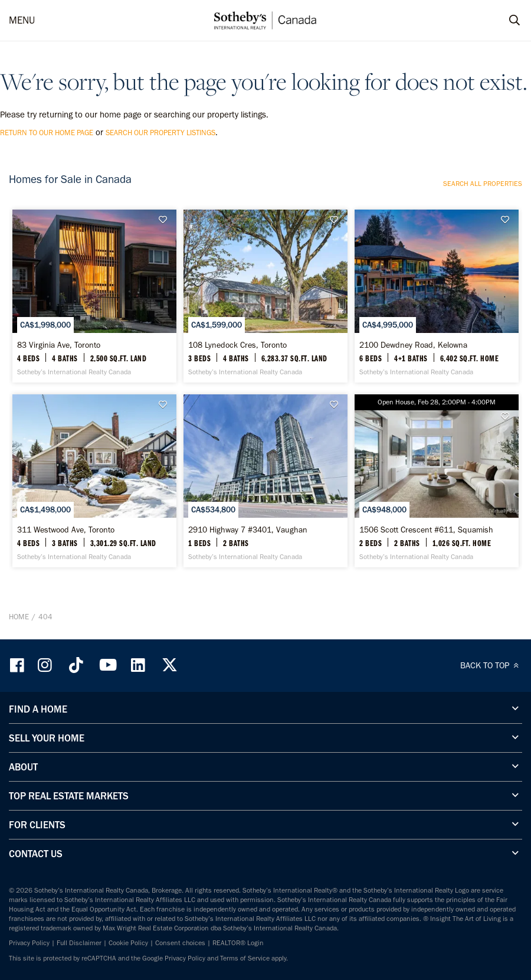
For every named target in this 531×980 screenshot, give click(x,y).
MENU (22, 20)
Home (19, 611)
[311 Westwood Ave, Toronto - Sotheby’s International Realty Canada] (94, 476)
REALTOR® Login (238, 937)
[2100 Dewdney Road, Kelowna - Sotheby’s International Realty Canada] (437, 295)
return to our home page (47, 133)
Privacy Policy (29, 937)
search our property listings (160, 133)
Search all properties (483, 184)
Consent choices (180, 937)
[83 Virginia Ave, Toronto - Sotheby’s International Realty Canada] (94, 295)
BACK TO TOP (491, 659)
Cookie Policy (128, 937)
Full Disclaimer (79, 937)
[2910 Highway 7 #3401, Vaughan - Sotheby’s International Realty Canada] (265, 476)
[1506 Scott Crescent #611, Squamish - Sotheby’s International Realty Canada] (437, 476)
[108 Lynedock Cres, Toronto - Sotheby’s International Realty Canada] (265, 295)
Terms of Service (245, 952)
